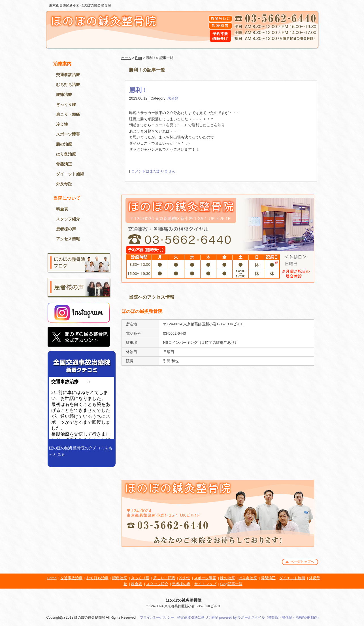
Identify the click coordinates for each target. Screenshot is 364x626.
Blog (139, 58)
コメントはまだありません (153, 171)
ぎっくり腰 (66, 104)
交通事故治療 (68, 75)
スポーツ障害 (68, 134)
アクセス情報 (68, 239)
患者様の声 (66, 229)
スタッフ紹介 (68, 219)
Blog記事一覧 (231, 584)
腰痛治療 (64, 94)
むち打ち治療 (68, 85)
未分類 (173, 98)
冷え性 (62, 124)
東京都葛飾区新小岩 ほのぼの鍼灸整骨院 (80, 5)
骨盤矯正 (64, 164)
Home (52, 578)
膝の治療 (64, 144)
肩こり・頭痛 (68, 114)
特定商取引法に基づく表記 (198, 617)
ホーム (126, 58)
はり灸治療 (66, 154)
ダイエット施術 (70, 174)
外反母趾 (64, 184)
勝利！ (139, 90)
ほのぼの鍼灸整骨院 (184, 600)
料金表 (62, 209)
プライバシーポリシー (157, 617)
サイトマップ (205, 584)
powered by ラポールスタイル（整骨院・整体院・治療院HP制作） (270, 617)
